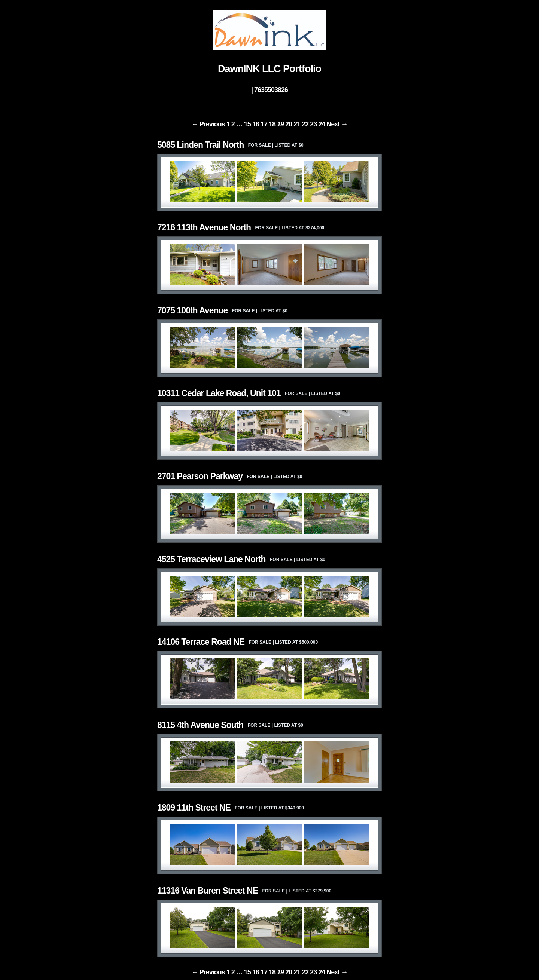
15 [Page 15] (247, 124)
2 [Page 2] (233, 124)
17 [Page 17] (264, 124)
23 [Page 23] (313, 124)
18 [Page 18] (272, 124)
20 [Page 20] (289, 124)
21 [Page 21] (297, 124)
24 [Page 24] (322, 124)
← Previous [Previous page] (208, 124)
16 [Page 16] (256, 124)
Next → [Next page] (337, 124)
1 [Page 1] (228, 124)
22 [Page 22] (305, 124)
